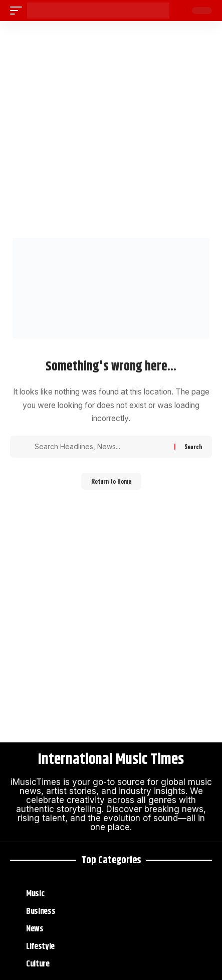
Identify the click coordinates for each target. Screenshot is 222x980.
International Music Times (111, 760)
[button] (19, 11)
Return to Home (111, 481)
